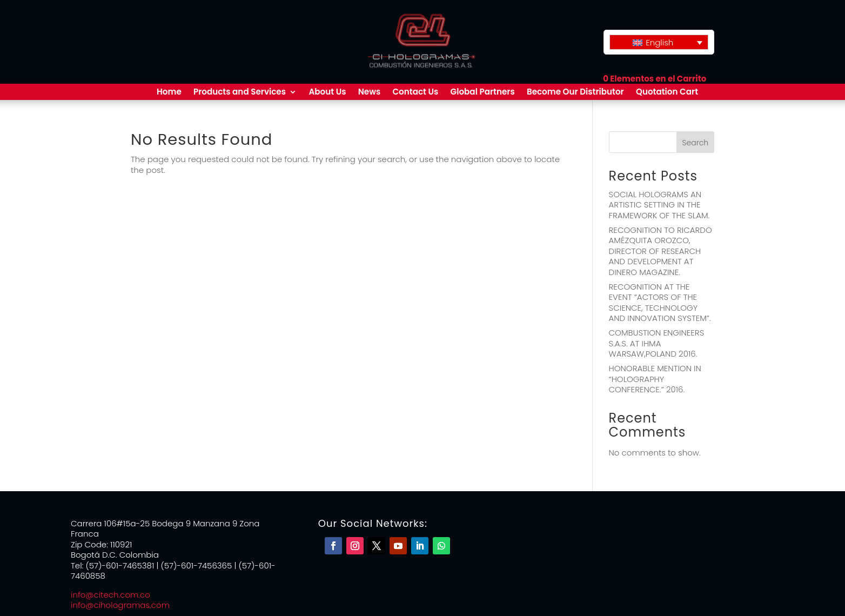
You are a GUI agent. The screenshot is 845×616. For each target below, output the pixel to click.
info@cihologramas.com (120, 605)
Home (169, 93)
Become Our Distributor (575, 93)
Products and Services (240, 93)
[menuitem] (659, 42)
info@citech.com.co (110, 595)
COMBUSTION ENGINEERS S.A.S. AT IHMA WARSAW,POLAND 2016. (657, 343)
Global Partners (483, 93)
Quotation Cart (667, 93)
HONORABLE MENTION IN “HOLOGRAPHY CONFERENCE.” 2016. (655, 379)
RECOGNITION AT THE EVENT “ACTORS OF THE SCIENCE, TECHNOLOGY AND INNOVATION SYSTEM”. (660, 303)
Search (696, 143)
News (370, 93)
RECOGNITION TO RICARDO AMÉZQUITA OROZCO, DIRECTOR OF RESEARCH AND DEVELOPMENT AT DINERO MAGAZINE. (660, 251)
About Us (327, 93)
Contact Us (415, 93)
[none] (659, 42)
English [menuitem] (659, 42)
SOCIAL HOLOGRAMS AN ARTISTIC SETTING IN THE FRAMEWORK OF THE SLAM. (659, 205)
